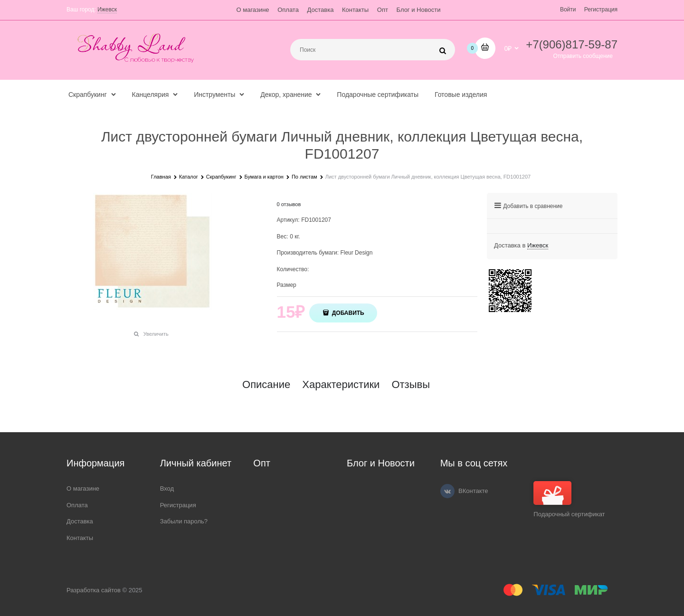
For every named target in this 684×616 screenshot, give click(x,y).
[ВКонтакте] (447, 491)
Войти (568, 9)
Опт (383, 10)
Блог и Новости (419, 10)
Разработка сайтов (94, 590)
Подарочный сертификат (569, 499)
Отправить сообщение (583, 56)
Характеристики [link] (341, 385)
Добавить (347, 313)
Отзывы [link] (411, 385)
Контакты (355, 10)
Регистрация (601, 9)
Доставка (321, 10)
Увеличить (156, 334)
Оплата (288, 10)
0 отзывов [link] (289, 204)
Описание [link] (266, 385)
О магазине (253, 10)
